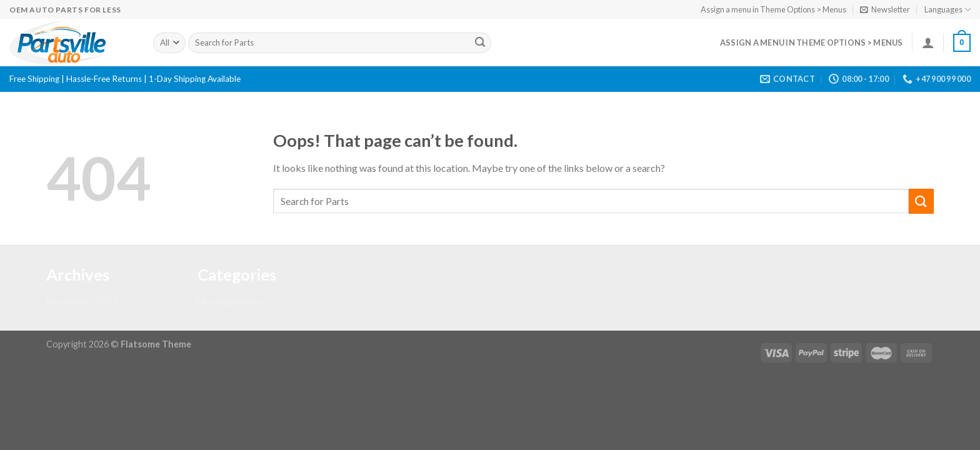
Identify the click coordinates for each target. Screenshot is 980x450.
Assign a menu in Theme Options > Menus (773, 9)
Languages (947, 10)
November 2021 (82, 301)
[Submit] (480, 43)
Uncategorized (230, 301)
